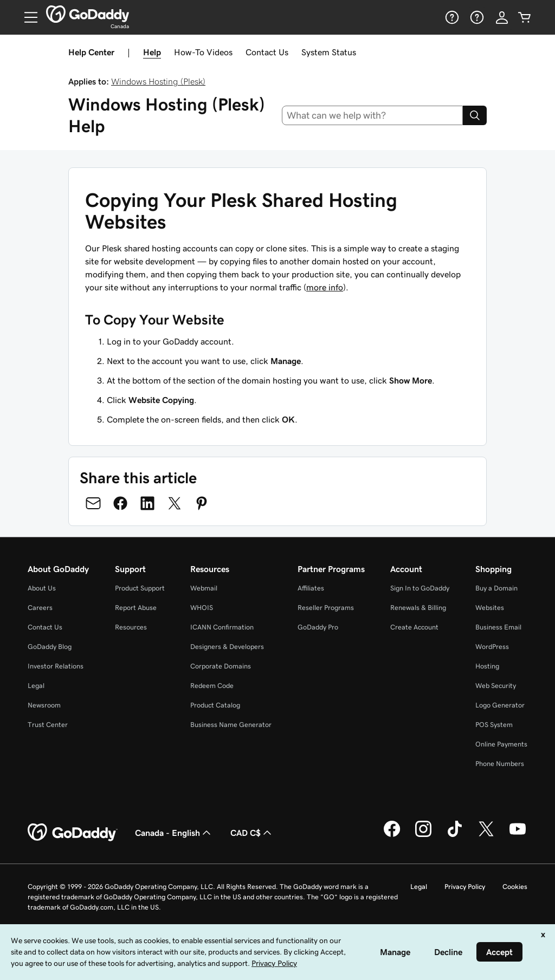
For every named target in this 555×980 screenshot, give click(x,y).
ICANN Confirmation (222, 627)
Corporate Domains (221, 666)
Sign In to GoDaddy (420, 588)
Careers (40, 608)
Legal (36, 686)
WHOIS (202, 608)
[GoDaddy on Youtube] (518, 835)
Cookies (515, 887)
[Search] (475, 115)
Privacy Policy (465, 887)
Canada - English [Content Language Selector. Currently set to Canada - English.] (174, 833)
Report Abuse (136, 608)
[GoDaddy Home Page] (73, 833)
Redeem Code (212, 686)
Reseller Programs (326, 608)
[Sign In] (502, 17)
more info (325, 287)
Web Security (496, 686)
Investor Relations (56, 666)
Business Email (498, 627)
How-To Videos (203, 52)
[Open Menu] (27, 17)
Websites (490, 608)
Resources (131, 627)
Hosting (487, 666)
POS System (494, 725)
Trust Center (48, 725)
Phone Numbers (500, 764)
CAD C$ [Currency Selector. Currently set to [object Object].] (252, 833)
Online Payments (501, 744)
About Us (42, 588)
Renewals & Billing (418, 608)
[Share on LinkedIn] (147, 503)
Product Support (140, 588)
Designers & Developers (227, 647)
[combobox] (373, 115)
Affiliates (311, 588)
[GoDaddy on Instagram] (423, 835)
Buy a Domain (496, 588)
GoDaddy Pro (318, 627)
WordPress (492, 647)
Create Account (414, 627)
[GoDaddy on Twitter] (486, 835)
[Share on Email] (93, 503)
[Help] (451, 17)
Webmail (204, 588)
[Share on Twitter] (175, 503)
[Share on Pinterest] (202, 503)
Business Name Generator (231, 725)
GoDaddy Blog (50, 647)
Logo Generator (500, 705)
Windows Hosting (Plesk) (158, 81)
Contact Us (267, 52)
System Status (329, 52)
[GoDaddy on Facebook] (392, 835)
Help (152, 52)
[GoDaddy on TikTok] (455, 835)
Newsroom (44, 705)
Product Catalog (215, 705)
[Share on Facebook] (120, 503)
